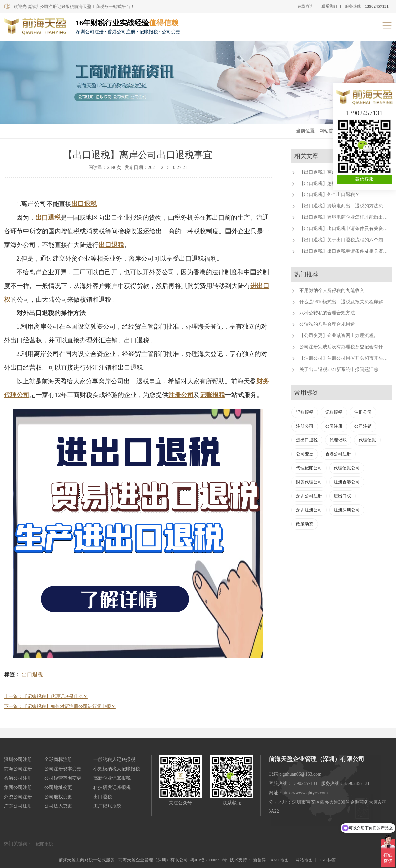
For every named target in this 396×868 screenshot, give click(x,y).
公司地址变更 (58, 787)
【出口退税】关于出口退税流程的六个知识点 (346, 240)
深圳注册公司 (309, 510)
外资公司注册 (18, 797)
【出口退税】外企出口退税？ (330, 195)
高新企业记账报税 (112, 778)
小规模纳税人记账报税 (117, 769)
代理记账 (338, 440)
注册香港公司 (347, 482)
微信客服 (364, 179)
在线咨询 (305, 6)
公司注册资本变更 (63, 769)
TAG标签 (328, 860)
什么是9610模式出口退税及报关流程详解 (341, 302)
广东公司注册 (18, 806)
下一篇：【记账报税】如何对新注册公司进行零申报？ (60, 707)
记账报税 (212, 395)
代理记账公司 (309, 468)
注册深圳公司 (347, 510)
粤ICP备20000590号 (209, 860)
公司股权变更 (58, 797)
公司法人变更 (58, 806)
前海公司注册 (18, 769)
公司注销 (363, 426)
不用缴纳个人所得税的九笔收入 (332, 290)
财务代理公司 (309, 482)
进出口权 (342, 496)
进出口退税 (307, 440)
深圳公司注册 (309, 496)
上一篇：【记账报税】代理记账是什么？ (46, 697)
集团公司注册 (18, 787)
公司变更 (305, 454)
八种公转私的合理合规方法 (327, 313)
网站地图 (304, 860)
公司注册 (334, 426)
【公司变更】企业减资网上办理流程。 (339, 336)
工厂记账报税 (107, 806)
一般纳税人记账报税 (114, 759)
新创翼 (260, 860)
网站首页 (329, 131)
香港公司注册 (338, 454)
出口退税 (84, 204)
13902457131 (364, 113)
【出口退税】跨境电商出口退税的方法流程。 (346, 206)
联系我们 (329, 6)
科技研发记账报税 (112, 787)
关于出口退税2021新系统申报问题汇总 (339, 370)
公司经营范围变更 (63, 778)
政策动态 (305, 524)
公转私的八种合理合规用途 (327, 324)
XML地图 (280, 860)
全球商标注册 (58, 759)
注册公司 (181, 395)
